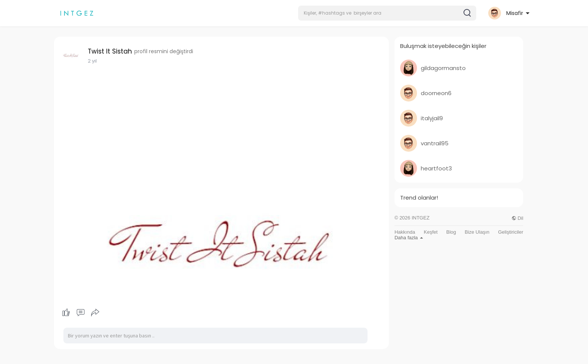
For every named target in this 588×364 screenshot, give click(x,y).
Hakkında (405, 232)
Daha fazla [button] (409, 238)
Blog (451, 232)
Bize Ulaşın (477, 232)
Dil (517, 218)
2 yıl (92, 61)
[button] (387, 13)
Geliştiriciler (511, 232)
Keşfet (431, 232)
